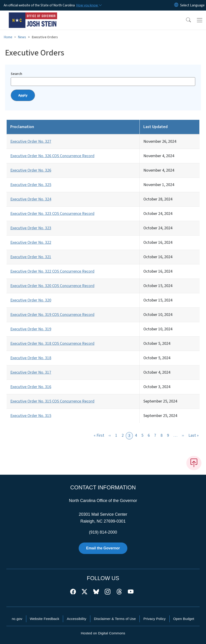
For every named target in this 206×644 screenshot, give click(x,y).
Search (16, 74)
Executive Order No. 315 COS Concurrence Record (52, 401)
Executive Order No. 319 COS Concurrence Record (52, 315)
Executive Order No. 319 (31, 329)
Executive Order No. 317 (31, 372)
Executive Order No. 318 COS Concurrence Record (52, 344)
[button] (185, 20)
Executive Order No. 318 (31, 358)
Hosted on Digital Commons (103, 633)
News (22, 37)
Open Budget (184, 619)
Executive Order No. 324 (31, 199)
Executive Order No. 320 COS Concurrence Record (52, 286)
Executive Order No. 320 (31, 300)
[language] (192, 5)
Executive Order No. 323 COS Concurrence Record (52, 214)
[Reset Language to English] (176, 5)
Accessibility (76, 619)
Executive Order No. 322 (31, 243)
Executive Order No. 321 (31, 257)
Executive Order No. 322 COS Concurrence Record (52, 271)
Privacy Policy (154, 619)
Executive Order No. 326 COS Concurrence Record (52, 156)
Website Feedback (45, 619)
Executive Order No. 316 (31, 387)
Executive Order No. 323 (31, 228)
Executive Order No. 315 (31, 416)
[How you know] (89, 5)
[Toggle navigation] (200, 20)
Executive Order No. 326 (31, 170)
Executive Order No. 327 (31, 141)
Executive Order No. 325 (31, 185)
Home (8, 37)
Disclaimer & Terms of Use (115, 619)
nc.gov (17, 619)
